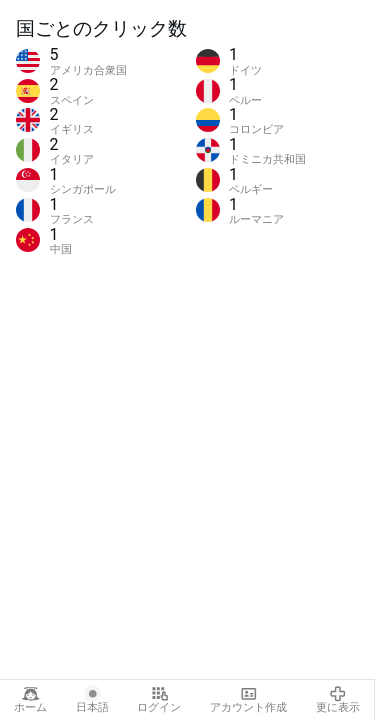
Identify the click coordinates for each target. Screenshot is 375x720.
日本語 (92, 700)
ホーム (30, 700)
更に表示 (338, 700)
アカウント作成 (248, 700)
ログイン (159, 700)
